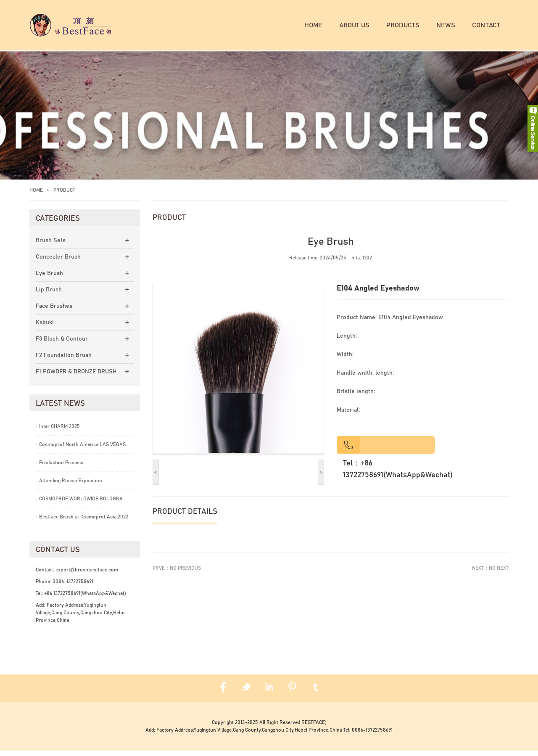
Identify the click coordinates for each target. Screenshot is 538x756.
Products (403, 25)
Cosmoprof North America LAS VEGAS (81, 450)
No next (499, 574)
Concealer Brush (58, 262)
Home (313, 25)
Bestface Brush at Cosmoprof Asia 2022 (82, 522)
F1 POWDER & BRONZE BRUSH (76, 377)
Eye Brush (49, 279)
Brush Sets (51, 246)
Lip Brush (49, 295)
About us (354, 25)
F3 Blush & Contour (62, 344)
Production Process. (60, 468)
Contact (486, 25)
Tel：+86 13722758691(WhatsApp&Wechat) (398, 475)
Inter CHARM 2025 (58, 432)
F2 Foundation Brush (64, 361)
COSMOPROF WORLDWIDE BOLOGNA (79, 504)
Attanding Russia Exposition (69, 486)
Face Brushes (54, 312)
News (446, 25)
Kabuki (45, 328)
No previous (185, 574)
